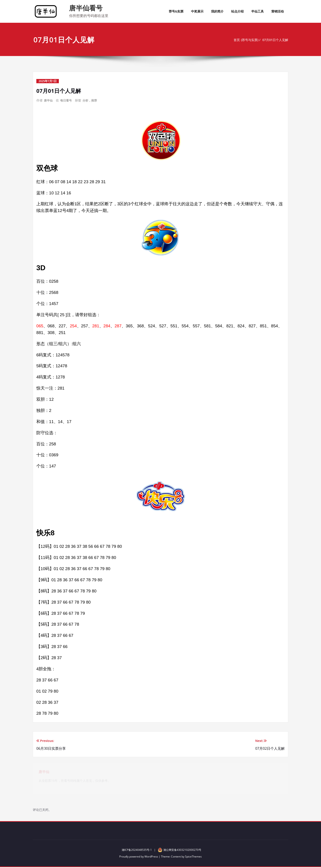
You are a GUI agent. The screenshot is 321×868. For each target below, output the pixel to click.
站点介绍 (237, 11)
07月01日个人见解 (275, 40)
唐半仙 (49, 100)
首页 (234, 40)
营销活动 (278, 11)
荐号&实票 (176, 11)
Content (176, 857)
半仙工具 (257, 11)
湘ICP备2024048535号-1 (137, 851)
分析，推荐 (92, 100)
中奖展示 (197, 11)
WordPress (151, 857)
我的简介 (217, 11)
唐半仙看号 (86, 8)
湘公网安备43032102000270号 (180, 851)
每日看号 (67, 100)
